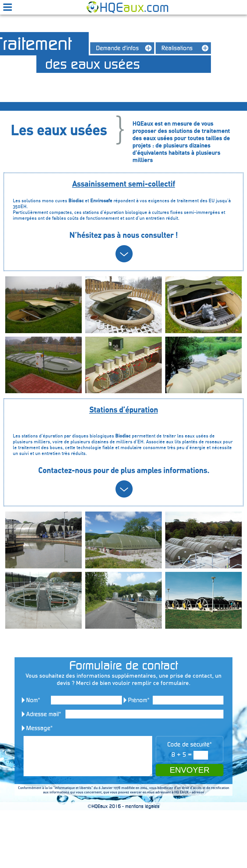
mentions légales (142, 806)
